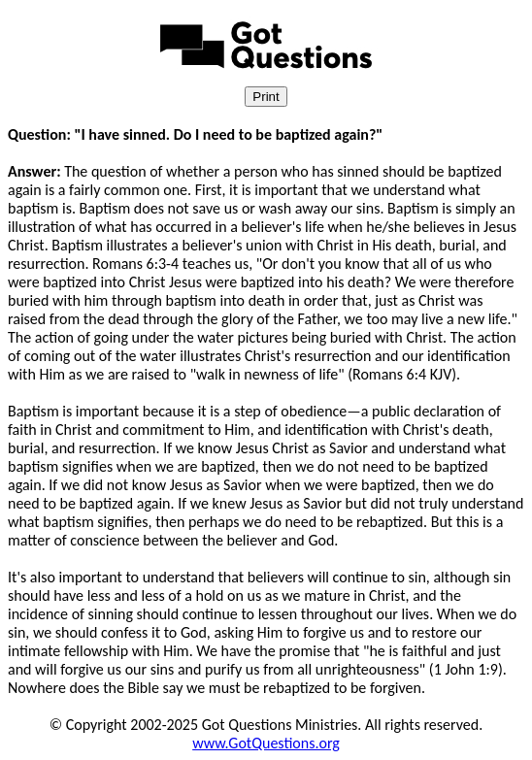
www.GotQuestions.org (266, 743)
